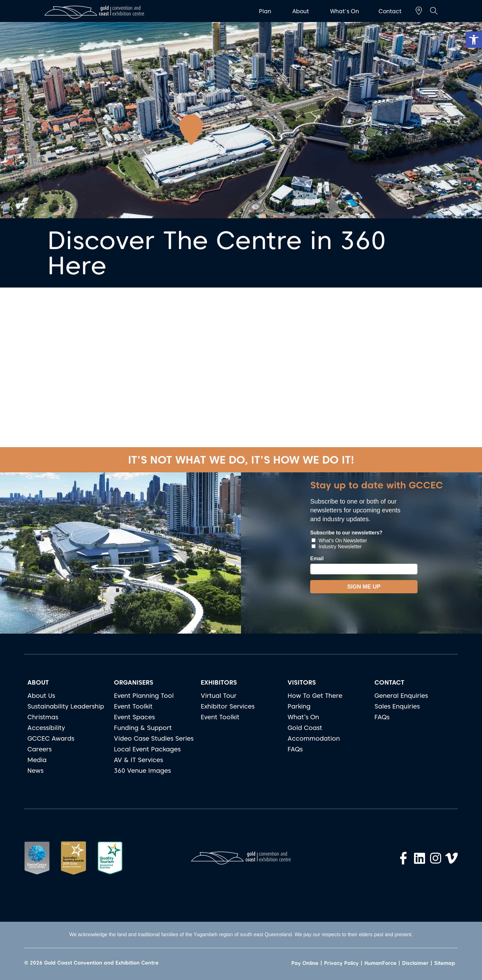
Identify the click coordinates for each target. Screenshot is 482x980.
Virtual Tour (219, 696)
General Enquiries (401, 696)
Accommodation (314, 738)
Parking (299, 706)
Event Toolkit (133, 706)
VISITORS (302, 682)
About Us (41, 696)
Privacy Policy (341, 963)
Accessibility (46, 728)
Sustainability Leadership (66, 706)
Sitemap (445, 963)
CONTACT (389, 682)
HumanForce (380, 963)
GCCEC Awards (51, 738)
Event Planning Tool (144, 696)
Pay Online (305, 963)
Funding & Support (143, 728)
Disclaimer (415, 963)
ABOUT (38, 682)
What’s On (303, 717)
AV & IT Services (138, 760)
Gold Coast (305, 728)
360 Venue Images (142, 771)
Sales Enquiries (397, 706)
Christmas (43, 717)
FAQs (295, 749)
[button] (474, 40)
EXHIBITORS (219, 682)
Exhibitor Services (228, 706)
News (35, 771)
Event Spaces (134, 717)
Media (37, 760)
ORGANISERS (134, 682)
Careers (39, 749)
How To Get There (315, 696)
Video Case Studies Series (154, 738)
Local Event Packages (147, 749)
